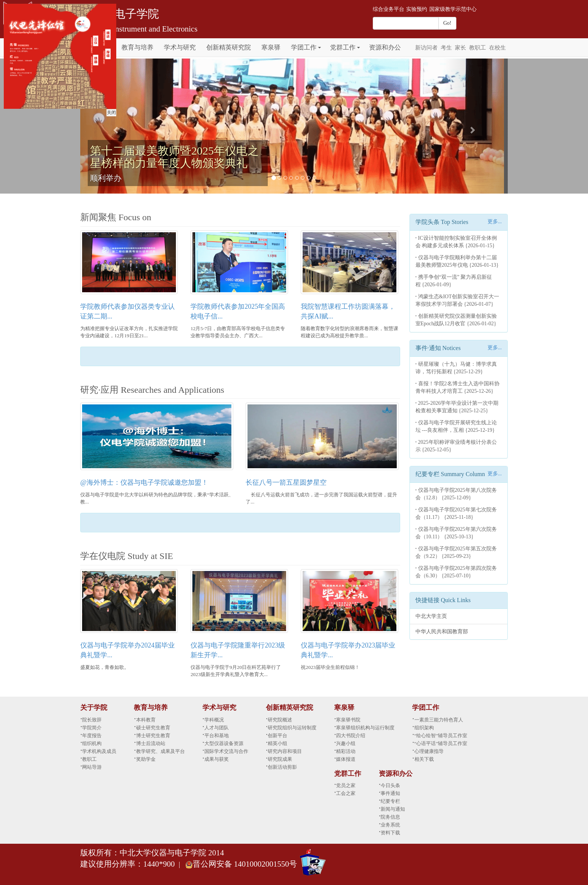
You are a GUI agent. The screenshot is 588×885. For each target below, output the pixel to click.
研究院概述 (280, 720)
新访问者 (426, 48)
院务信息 (390, 817)
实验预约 (417, 9)
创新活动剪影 (282, 767)
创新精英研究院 (229, 47)
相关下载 (424, 759)
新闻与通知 (393, 809)
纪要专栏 (390, 801)
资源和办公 (385, 47)
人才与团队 (217, 728)
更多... (495, 222)
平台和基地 (217, 735)
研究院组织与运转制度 (292, 728)
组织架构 (424, 728)
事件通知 (390, 793)
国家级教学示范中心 (453, 9)
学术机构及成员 (99, 751)
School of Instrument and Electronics (139, 29)
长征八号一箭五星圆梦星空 (286, 482)
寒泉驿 (271, 47)
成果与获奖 (217, 759)
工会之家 (346, 793)
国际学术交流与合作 (226, 751)
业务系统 (390, 825)
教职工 (478, 48)
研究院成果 (280, 759)
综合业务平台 (388, 9)
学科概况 (214, 720)
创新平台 (277, 735)
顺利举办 (106, 178)
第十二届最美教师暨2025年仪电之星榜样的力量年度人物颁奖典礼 (174, 157)
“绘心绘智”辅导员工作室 (441, 735)
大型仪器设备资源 (224, 743)
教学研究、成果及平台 (160, 751)
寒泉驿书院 (348, 720)
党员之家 (346, 785)
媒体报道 (346, 759)
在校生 (497, 48)
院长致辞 (92, 720)
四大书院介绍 (351, 735)
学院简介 (92, 728)
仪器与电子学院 (120, 14)
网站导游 (92, 767)
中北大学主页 (431, 616)
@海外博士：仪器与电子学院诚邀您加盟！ (144, 482)
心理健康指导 (429, 751)
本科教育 (146, 720)
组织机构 (92, 743)
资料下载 (390, 833)
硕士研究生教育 (153, 728)
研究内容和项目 (285, 751)
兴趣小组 (346, 743)
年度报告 (92, 735)
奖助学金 (146, 759)
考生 (446, 48)
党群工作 (343, 47)
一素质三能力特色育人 (439, 720)
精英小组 (277, 743)
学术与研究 (180, 47)
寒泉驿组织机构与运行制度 (365, 728)
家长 (460, 48)
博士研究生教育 (153, 735)
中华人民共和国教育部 (442, 632)
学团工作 (304, 47)
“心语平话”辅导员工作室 (441, 743)
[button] (319, 43)
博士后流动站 (151, 743)
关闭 (110, 111)
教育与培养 (137, 47)
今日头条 (390, 785)
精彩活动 (346, 751)
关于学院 (94, 708)
